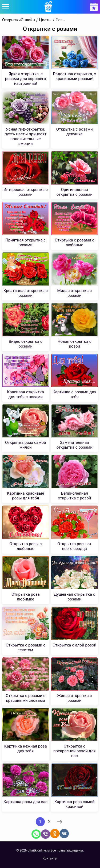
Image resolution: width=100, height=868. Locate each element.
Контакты (50, 858)
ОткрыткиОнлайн (19, 20)
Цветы (45, 20)
